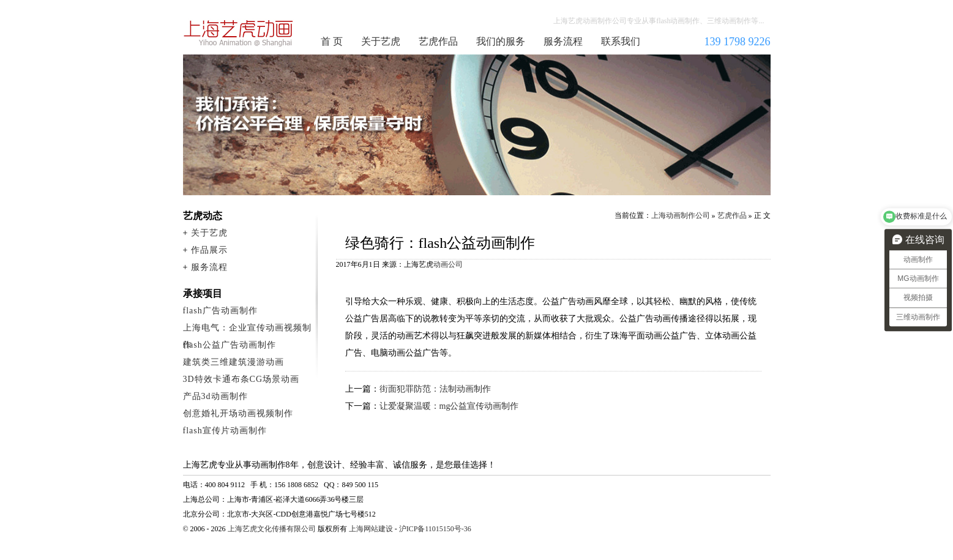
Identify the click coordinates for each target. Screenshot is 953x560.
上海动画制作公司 (239, 33)
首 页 (332, 41)
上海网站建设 (371, 529)
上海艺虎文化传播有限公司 (272, 529)
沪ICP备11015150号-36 (435, 529)
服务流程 (563, 41)
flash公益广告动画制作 (230, 345)
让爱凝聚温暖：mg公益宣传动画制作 (449, 406)
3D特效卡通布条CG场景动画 (241, 379)
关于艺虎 (381, 41)
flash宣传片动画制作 (225, 431)
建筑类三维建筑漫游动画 (234, 362)
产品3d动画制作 (215, 396)
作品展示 (209, 250)
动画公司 (448, 264)
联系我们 (621, 41)
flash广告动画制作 (220, 311)
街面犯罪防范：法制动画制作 (435, 389)
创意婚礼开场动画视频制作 (238, 413)
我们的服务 (501, 41)
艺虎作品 (438, 41)
